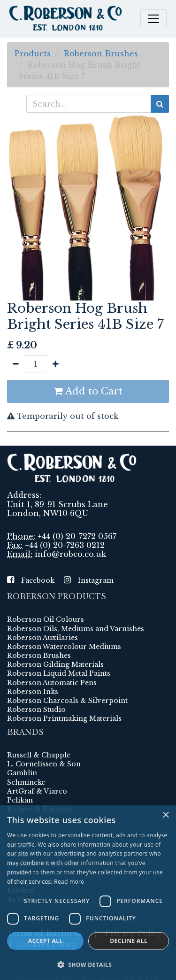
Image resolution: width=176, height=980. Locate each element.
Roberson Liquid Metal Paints (59, 673)
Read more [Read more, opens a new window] (69, 882)
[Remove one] (16, 364)
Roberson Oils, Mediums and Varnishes (76, 629)
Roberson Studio (36, 710)
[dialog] (88, 893)
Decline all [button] (129, 941)
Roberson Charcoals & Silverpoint (67, 701)
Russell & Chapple (39, 755)
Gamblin (22, 773)
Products (33, 54)
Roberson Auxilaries (42, 638)
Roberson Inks (33, 692)
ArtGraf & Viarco (37, 791)
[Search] (160, 104)
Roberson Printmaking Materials (64, 718)
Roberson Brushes (101, 54)
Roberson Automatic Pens (52, 683)
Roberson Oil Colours (46, 619)
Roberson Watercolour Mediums (64, 647)
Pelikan (20, 800)
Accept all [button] (46, 941)
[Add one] (56, 364)
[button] (88, 965)
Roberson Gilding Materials (55, 664)
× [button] (165, 815)
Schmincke (26, 782)
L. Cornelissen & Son (44, 764)
